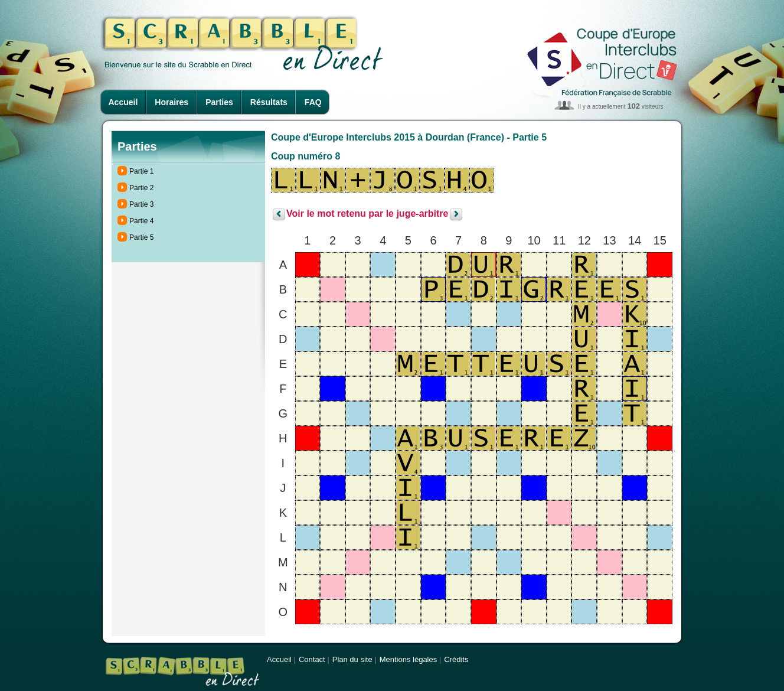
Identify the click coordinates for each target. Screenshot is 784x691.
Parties (219, 102)
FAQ (313, 102)
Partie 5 (141, 237)
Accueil (123, 102)
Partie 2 (141, 188)
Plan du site (352, 659)
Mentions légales (409, 659)
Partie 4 (141, 221)
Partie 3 (141, 204)
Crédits (456, 659)
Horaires (171, 102)
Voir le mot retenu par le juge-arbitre (367, 214)
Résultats (269, 102)
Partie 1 (141, 171)
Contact (312, 659)
